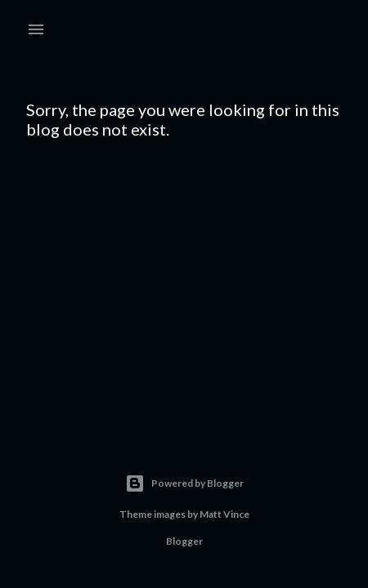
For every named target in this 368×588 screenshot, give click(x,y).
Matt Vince (224, 514)
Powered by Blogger (184, 483)
